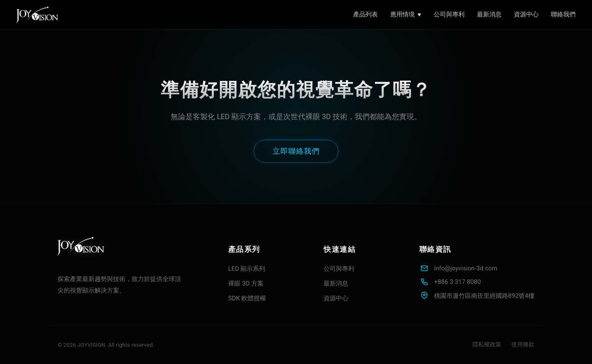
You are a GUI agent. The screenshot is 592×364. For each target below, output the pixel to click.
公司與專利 (449, 14)
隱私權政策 (487, 344)
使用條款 (523, 344)
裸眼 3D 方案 (246, 283)
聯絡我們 (563, 14)
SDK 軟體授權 (247, 298)
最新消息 (489, 14)
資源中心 (526, 14)
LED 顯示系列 (247, 269)
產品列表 (365, 14)
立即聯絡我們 (296, 151)
